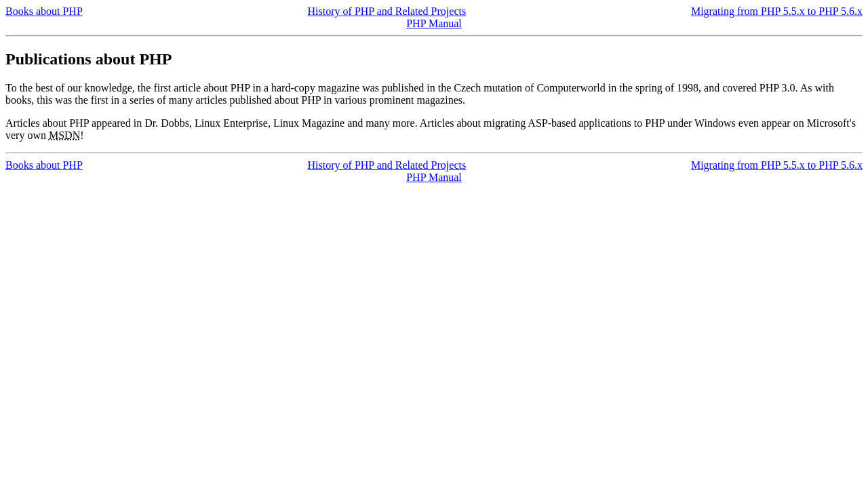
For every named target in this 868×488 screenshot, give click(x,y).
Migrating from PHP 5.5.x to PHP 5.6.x (777, 11)
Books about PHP (44, 11)
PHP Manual (434, 23)
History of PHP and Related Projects (387, 11)
